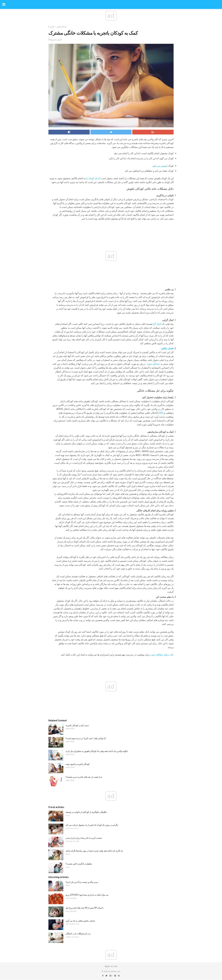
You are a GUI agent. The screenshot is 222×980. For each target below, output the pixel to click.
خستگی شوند (153, 364)
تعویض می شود (160, 166)
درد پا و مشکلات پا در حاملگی (78, 934)
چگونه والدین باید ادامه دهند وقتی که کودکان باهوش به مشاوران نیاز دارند (97, 751)
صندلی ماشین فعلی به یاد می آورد (80, 921)
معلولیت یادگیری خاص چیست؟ (79, 864)
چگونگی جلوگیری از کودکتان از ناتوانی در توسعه (86, 812)
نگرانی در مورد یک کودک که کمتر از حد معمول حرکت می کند (92, 825)
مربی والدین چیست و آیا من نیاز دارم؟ (82, 882)
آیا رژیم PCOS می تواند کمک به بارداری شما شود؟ (87, 895)
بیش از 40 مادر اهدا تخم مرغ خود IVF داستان (84, 908)
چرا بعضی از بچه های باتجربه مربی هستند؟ (84, 777)
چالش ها (51, 27)
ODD (161, 413)
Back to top (111, 967)
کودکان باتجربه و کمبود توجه (78, 764)
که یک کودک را (93, 178)
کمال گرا (157, 324)
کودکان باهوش (62, 27)
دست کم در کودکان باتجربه (77, 725)
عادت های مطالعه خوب (162, 655)
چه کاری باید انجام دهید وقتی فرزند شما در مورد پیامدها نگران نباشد (94, 851)
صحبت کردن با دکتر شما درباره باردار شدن (84, 838)
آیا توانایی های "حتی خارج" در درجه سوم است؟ (86, 738)
